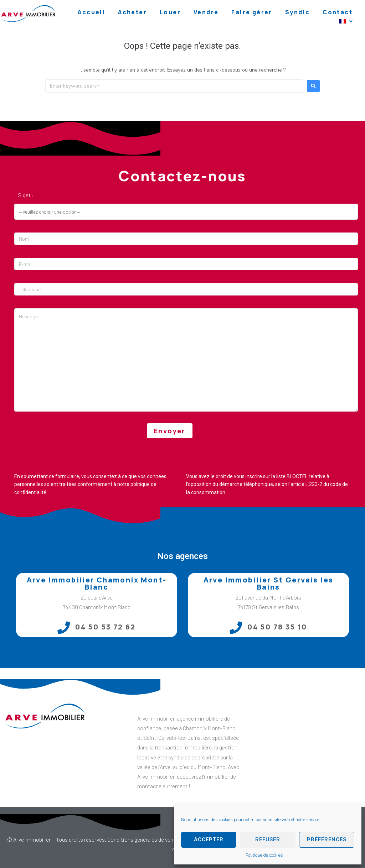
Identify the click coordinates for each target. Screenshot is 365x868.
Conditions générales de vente (143, 839)
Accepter (209, 840)
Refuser (268, 840)
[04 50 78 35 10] (236, 628)
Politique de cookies (264, 855)
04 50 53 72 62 (106, 627)
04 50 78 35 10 (277, 627)
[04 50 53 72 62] (64, 628)
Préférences (327, 840)
